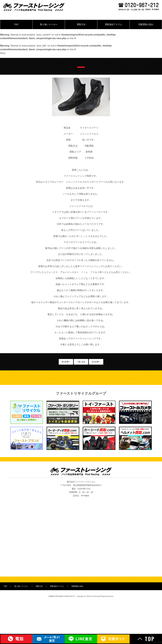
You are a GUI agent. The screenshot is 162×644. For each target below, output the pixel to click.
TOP (16, 24)
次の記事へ (96, 362)
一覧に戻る (81, 362)
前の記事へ (66, 362)
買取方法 (81, 24)
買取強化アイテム (114, 24)
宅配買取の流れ (146, 24)
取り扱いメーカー (49, 24)
